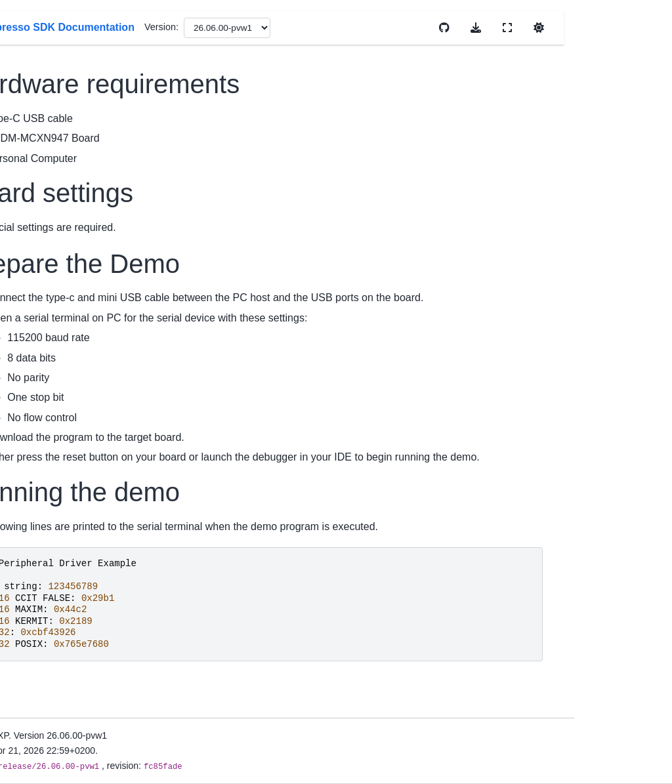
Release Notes (48, 271)
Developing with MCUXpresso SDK (56, 698)
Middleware (41, 596)
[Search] (67, 92)
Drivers (32, 555)
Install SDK (40, 346)
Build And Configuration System (45, 654)
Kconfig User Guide (58, 464)
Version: (394, 27)
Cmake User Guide (57, 443)
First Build (38, 367)
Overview (37, 195)
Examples (38, 576)
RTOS (30, 617)
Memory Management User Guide (63, 492)
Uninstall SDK (46, 388)
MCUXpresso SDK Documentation (56, 133)
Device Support (49, 250)
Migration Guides (53, 291)
